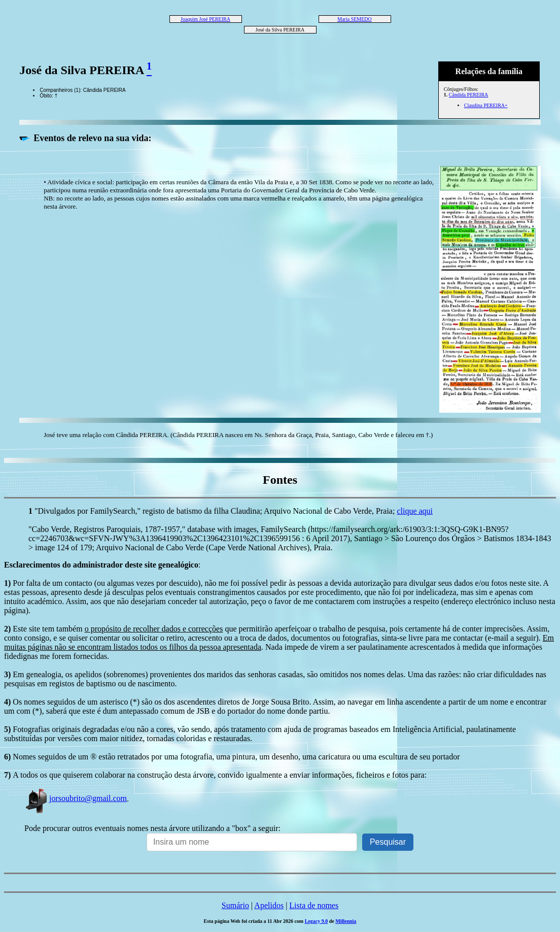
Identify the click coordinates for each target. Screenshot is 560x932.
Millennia (346, 921)
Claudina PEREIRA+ (486, 105)
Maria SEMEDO (355, 19)
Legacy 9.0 (317, 921)
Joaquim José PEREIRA (205, 19)
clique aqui (415, 511)
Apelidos (269, 905)
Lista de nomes (314, 905)
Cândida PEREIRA (469, 95)
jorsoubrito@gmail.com (76, 798)
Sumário (235, 905)
